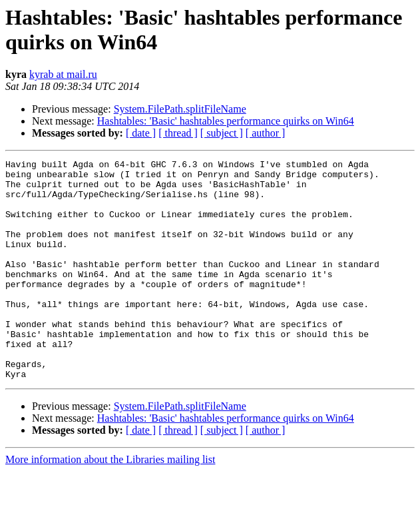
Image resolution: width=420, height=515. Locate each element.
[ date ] (141, 133)
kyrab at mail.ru (63, 74)
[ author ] (266, 133)
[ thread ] (178, 133)
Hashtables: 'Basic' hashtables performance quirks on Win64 (226, 121)
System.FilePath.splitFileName (180, 109)
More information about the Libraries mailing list (110, 503)
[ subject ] (222, 133)
